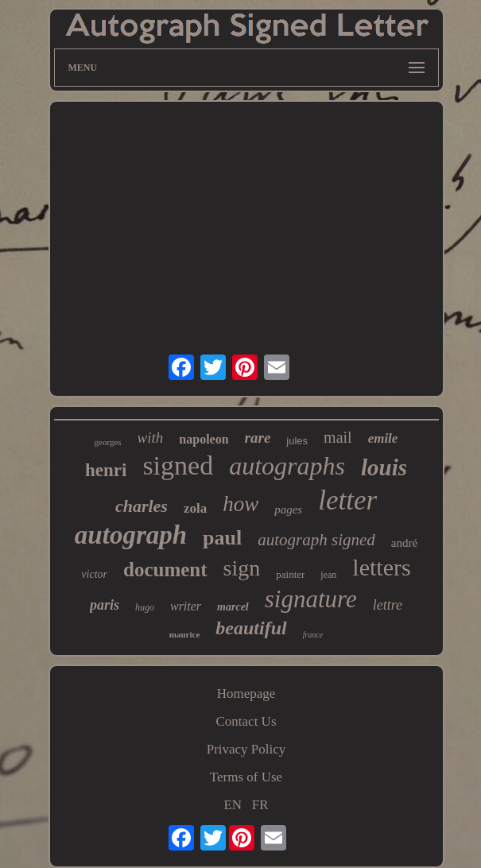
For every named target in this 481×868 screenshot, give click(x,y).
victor (94, 574)
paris (105, 605)
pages (288, 510)
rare (258, 438)
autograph (131, 535)
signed (178, 465)
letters (381, 567)
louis (384, 467)
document (165, 570)
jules (297, 441)
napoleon (204, 439)
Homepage (246, 694)
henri (106, 470)
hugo (145, 607)
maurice (184, 634)
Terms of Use (246, 777)
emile (383, 438)
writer (186, 606)
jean (328, 575)
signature (311, 599)
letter (347, 500)
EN (233, 805)
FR (260, 805)
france (313, 635)
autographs (287, 466)
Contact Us (246, 721)
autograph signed (316, 540)
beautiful (251, 628)
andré (404, 543)
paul (222, 538)
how (240, 504)
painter (290, 574)
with (151, 438)
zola (195, 508)
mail (338, 437)
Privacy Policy (246, 749)
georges (108, 442)
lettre (388, 605)
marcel (233, 607)
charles (142, 506)
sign (242, 568)
